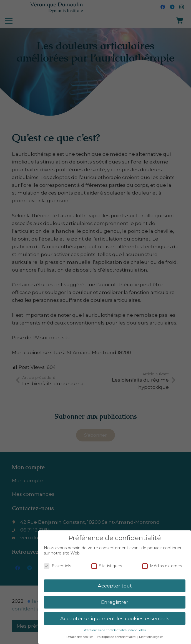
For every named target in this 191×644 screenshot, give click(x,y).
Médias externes (162, 566)
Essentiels (57, 566)
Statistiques (107, 566)
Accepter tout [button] (115, 586)
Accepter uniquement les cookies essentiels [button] (115, 618)
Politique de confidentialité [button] (117, 637)
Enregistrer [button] (115, 602)
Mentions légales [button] (151, 637)
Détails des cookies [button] (80, 637)
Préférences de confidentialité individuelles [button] (115, 630)
